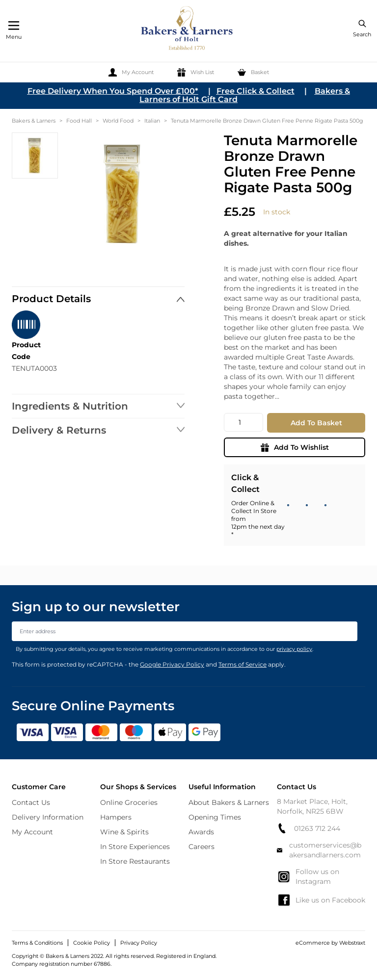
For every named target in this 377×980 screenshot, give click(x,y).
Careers (202, 847)
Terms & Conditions (37, 943)
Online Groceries (129, 802)
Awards (201, 832)
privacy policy (294, 649)
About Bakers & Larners (229, 802)
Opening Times (215, 817)
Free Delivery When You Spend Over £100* (113, 91)
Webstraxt (352, 943)
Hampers (116, 817)
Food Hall (79, 121)
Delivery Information (48, 817)
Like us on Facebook (321, 900)
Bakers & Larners (34, 121)
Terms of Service (242, 664)
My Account (32, 832)
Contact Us (31, 802)
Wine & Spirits (124, 832)
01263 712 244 (309, 828)
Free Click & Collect (256, 91)
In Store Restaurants (135, 861)
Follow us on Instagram (308, 877)
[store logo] (188, 30)
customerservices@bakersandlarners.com (319, 850)
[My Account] (131, 72)
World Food (118, 121)
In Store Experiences (135, 847)
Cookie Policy (92, 943)
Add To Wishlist (295, 447)
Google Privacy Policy (172, 664)
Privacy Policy (139, 943)
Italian (152, 121)
